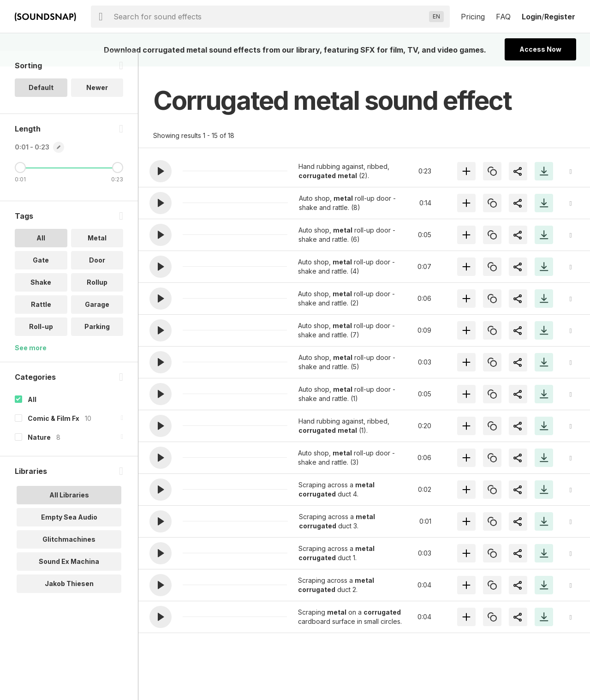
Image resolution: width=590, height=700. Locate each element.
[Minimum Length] (20, 183)
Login (532, 17)
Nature (39, 453)
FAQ (503, 17)
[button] (161, 171)
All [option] (41, 254)
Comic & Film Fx (54, 434)
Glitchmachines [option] (69, 555)
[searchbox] (269, 17)
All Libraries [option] (69, 511)
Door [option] (97, 276)
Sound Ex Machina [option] (69, 577)
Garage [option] (97, 320)
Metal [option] (97, 254)
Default (41, 103)
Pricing (473, 17)
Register (560, 17)
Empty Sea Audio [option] (69, 533)
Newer (97, 103)
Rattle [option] (41, 320)
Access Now (540, 49)
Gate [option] (41, 276)
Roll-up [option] (41, 342)
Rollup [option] (97, 298)
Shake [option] (41, 298)
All (32, 415)
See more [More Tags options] (31, 363)
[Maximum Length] (118, 183)
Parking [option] (97, 342)
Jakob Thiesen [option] (69, 599)
